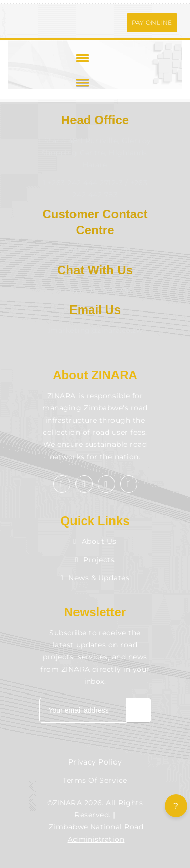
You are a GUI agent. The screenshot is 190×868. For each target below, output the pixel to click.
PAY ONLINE (152, 23)
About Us (95, 541)
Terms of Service (95, 780)
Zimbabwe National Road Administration (96, 833)
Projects (95, 560)
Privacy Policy (95, 762)
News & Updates (95, 578)
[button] (81, 58)
